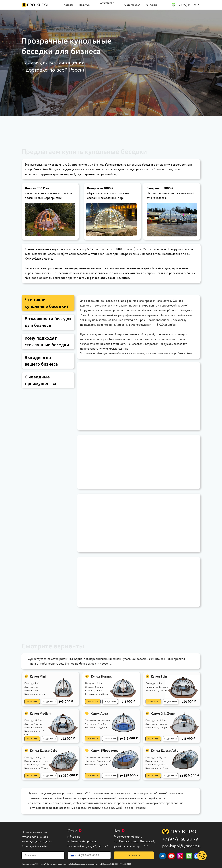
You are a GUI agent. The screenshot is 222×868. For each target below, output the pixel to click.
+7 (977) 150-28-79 (180, 839)
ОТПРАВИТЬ (134, 855)
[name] (43, 855)
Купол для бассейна (35, 846)
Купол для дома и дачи (37, 841)
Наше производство (35, 832)
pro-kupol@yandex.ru (182, 846)
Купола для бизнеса (35, 837)
